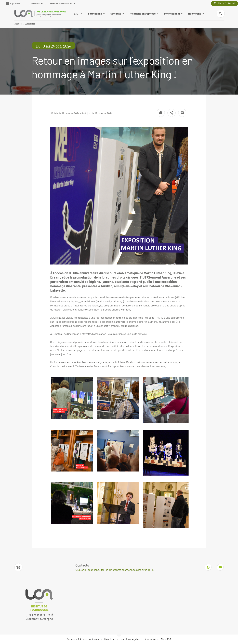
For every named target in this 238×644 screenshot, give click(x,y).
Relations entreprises (144, 13)
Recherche (196, 13)
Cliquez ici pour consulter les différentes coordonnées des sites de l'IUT (116, 570)
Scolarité (117, 13)
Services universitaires (63, 3)
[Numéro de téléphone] (18, 567)
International (173, 13)
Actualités (30, 24)
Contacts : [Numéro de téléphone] (83, 565)
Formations (96, 13)
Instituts (37, 3)
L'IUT (78, 13)
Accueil (18, 24)
